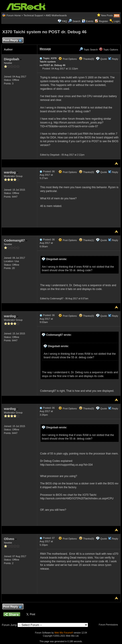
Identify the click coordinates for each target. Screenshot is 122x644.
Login (117, 21)
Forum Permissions (110, 625)
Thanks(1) (86, 240)
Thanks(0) (86, 59)
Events (88, 21)
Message (45, 49)
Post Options (68, 59)
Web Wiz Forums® (64, 633)
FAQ (64, 21)
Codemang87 (15, 240)
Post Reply (12, 41)
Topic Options (109, 50)
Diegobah (13, 59)
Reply (115, 59)
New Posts (107, 15)
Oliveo (10, 539)
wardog (11, 172)
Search (77, 21)
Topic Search (88, 50)
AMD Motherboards (56, 15)
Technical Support (33, 15)
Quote (104, 59)
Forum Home (14, 15)
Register (103, 21)
